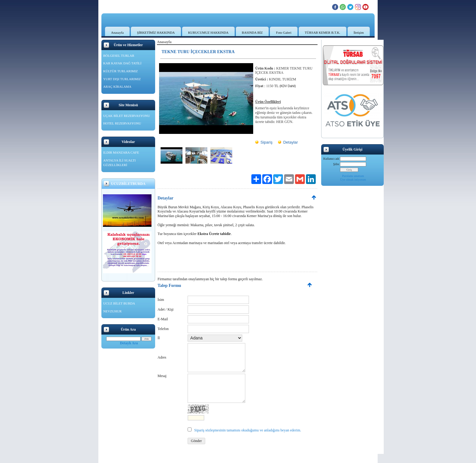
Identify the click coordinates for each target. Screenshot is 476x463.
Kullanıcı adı (331, 159)
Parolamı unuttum (353, 176)
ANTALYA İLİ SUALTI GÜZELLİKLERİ (119, 163)
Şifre (336, 164)
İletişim (359, 32)
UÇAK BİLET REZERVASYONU (127, 116)
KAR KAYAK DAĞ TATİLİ (122, 63)
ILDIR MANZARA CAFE (121, 152)
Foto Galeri (284, 32)
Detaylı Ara (129, 343)
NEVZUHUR (112, 311)
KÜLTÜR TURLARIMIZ (121, 71)
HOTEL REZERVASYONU (122, 123)
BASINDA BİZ (252, 32)
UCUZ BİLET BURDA (119, 303)
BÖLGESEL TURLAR (119, 56)
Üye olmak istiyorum (353, 180)
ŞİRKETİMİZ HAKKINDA (156, 32)
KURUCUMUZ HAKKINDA (208, 32)
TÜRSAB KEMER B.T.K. (323, 32)
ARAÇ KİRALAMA (117, 87)
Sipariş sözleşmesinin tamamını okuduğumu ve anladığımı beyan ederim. (248, 430)
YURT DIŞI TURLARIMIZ (122, 79)
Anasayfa (117, 32)
